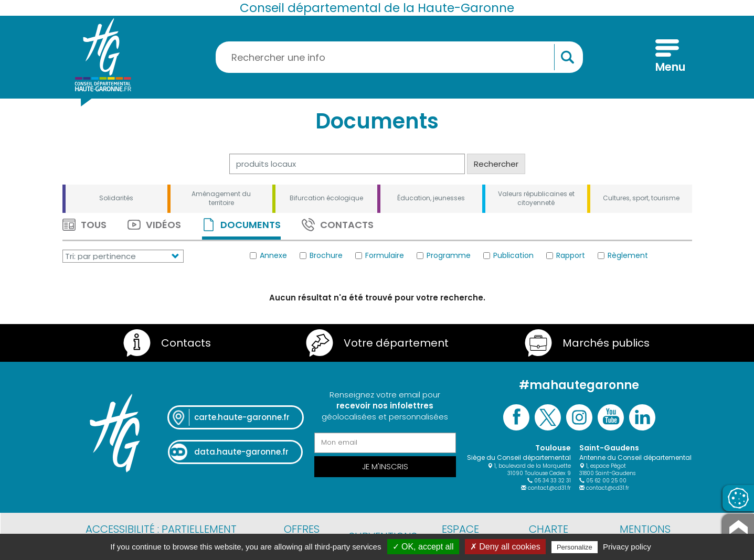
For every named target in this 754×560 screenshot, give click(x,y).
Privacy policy (627, 547)
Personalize (575, 547)
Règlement (623, 255)
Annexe (268, 255)
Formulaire (380, 255)
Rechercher (496, 164)
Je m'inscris (385, 466)
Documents (241, 225)
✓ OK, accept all (423, 547)
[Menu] (667, 57)
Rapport (566, 255)
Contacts (338, 225)
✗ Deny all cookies (505, 547)
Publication (508, 255)
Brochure (321, 255)
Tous (84, 225)
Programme (444, 255)
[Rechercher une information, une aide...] (399, 57)
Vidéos (154, 225)
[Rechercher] (347, 164)
